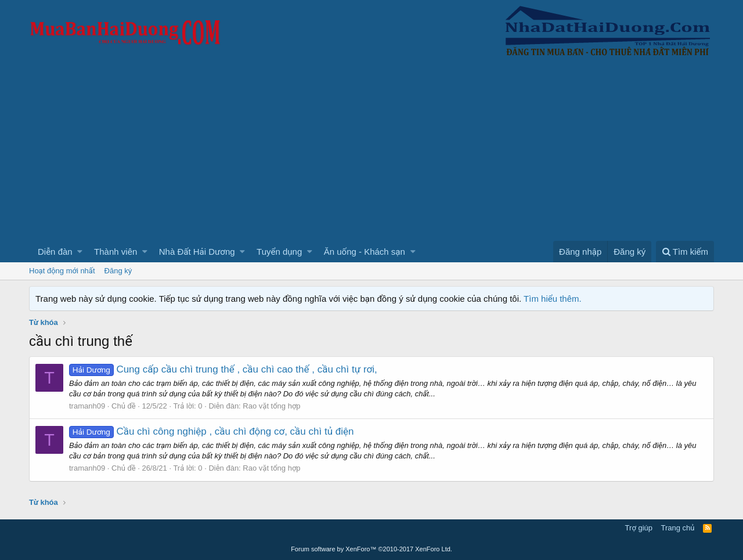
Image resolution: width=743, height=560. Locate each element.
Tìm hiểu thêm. (553, 299)
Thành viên (116, 252)
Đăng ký (118, 271)
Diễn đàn (55, 252)
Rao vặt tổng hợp (271, 406)
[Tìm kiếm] (685, 252)
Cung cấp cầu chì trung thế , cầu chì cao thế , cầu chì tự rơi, (223, 369)
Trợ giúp (639, 528)
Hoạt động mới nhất (62, 271)
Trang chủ (678, 528)
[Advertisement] (371, 154)
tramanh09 (87, 406)
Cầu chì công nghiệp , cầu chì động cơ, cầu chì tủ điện (211, 431)
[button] (80, 252)
